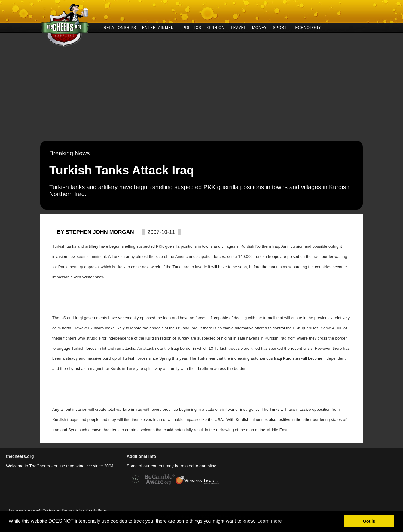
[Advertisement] (202, 96)
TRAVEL (238, 27)
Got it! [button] (369, 521)
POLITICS (192, 27)
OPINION (216, 27)
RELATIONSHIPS (120, 27)
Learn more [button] (270, 521)
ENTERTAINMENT (159, 27)
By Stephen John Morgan (95, 232)
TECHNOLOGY (307, 27)
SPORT (280, 27)
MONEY (260, 27)
